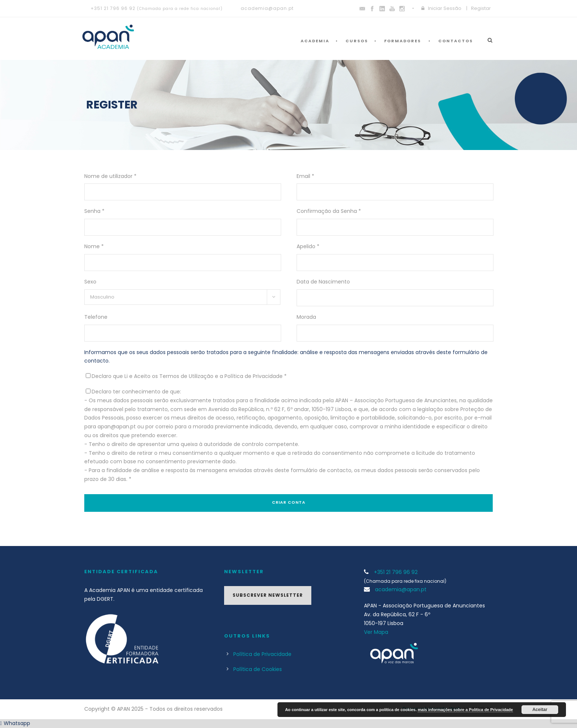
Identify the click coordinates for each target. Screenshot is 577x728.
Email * (305, 176)
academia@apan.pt (267, 8)
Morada (306, 317)
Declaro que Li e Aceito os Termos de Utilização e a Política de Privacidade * (189, 376)
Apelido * (308, 246)
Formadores (403, 41)
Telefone (96, 317)
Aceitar (540, 710)
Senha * (94, 211)
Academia (315, 41)
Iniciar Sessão (445, 8)
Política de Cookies (258, 669)
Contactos (456, 41)
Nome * (94, 246)
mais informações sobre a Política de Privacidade (465, 710)
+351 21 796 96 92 (113, 8)
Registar (481, 8)
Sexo (90, 282)
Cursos (357, 41)
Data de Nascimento (323, 282)
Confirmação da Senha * (329, 211)
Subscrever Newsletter (268, 595)
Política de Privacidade (262, 654)
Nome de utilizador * (110, 176)
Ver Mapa (376, 632)
